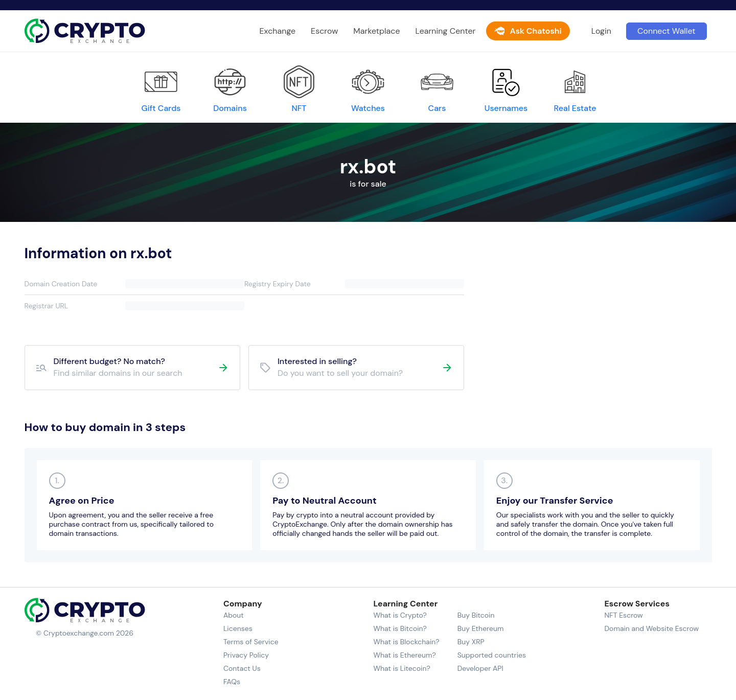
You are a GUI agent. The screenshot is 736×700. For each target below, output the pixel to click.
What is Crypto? (400, 615)
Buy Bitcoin (476, 615)
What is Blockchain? (406, 642)
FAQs (232, 682)
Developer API (480, 668)
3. (504, 480)
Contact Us (242, 668)
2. (281, 480)
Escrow (324, 31)
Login (601, 31)
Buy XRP (471, 642)
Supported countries (492, 655)
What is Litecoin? (401, 668)
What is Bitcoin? (400, 628)
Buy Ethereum (481, 628)
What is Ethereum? (404, 655)
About (234, 615)
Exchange (278, 31)
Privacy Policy (246, 655)
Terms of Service (251, 642)
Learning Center (446, 31)
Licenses (238, 628)
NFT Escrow (623, 615)
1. (57, 480)
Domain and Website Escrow (651, 628)
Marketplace (376, 31)
